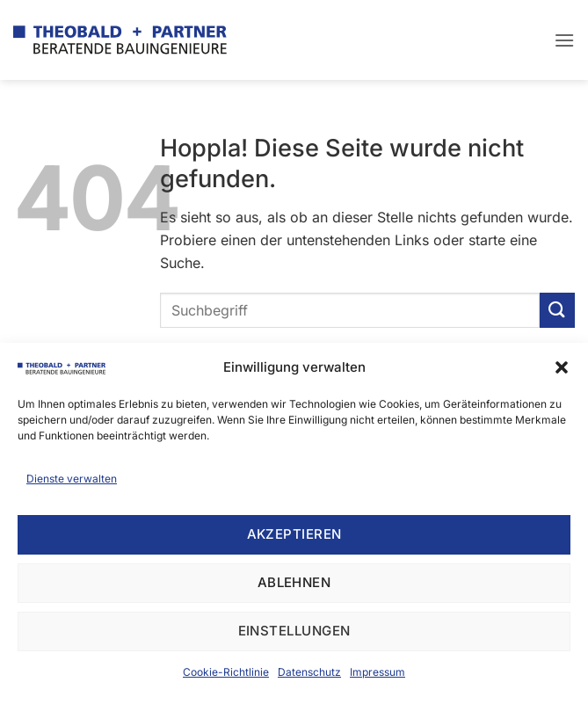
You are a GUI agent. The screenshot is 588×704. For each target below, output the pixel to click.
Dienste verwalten (72, 479)
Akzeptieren (294, 534)
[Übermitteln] (557, 310)
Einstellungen (294, 631)
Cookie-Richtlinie (226, 672)
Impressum (377, 672)
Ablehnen (294, 582)
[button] (562, 367)
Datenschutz (309, 672)
